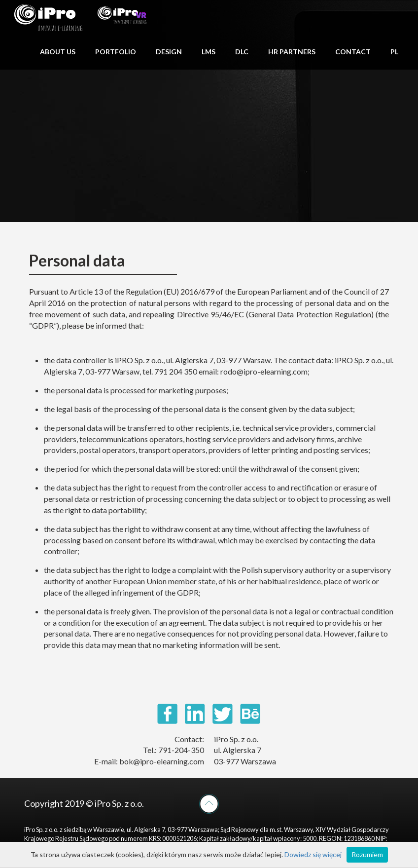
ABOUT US (58, 52)
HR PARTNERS (292, 52)
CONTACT (353, 52)
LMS (209, 52)
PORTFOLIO (116, 52)
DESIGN (169, 52)
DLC (242, 52)
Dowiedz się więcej (313, 854)
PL (394, 52)
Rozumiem (367, 854)
